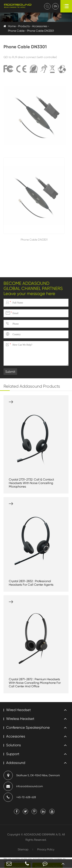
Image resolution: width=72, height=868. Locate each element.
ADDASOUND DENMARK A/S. (43, 834)
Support (13, 754)
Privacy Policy (46, 849)
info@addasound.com (23, 786)
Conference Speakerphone (28, 728)
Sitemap (23, 849)
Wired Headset (19, 710)
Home (12, 26)
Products (24, 26)
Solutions (13, 745)
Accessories (40, 26)
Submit (10, 372)
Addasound (16, 763)
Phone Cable (16, 31)
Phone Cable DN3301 (40, 31)
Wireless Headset (20, 719)
